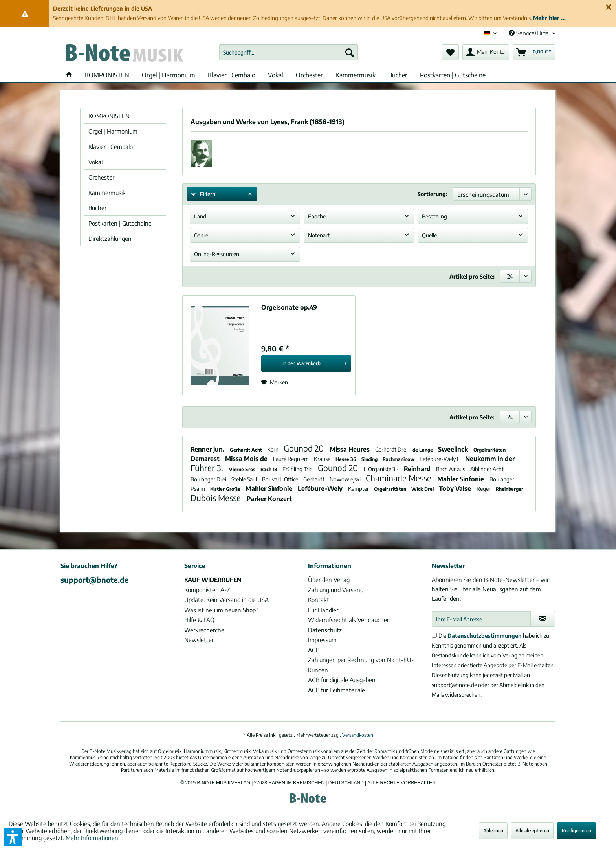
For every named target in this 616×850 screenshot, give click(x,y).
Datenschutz (325, 630)
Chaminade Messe (400, 478)
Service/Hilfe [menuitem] (529, 33)
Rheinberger (510, 489)
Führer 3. (208, 468)
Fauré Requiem (291, 459)
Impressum (322, 640)
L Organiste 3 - (382, 469)
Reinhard (418, 469)
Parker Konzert (269, 499)
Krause (323, 459)
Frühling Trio (298, 469)
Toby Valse (456, 488)
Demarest (206, 459)
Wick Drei (423, 489)
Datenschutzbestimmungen (485, 636)
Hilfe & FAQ (199, 620)
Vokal (95, 162)
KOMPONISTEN (109, 116)
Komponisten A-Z (207, 590)
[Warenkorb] (534, 52)
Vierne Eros (243, 469)
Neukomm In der (490, 459)
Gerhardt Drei (392, 449)
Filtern (203, 194)
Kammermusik (107, 193)
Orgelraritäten (489, 450)
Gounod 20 (305, 448)
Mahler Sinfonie (461, 479)
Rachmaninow (399, 459)
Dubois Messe (217, 498)
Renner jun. (208, 449)
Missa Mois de (247, 459)
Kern (273, 449)
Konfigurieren (577, 831)
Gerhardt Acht (247, 450)
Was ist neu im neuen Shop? (221, 610)
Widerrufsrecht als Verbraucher (348, 620)
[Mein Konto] (486, 52)
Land (200, 216)
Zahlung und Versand (336, 590)
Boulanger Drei (209, 479)
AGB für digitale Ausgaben (342, 680)
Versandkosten (358, 735)
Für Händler (323, 610)
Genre (201, 235)
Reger (484, 489)
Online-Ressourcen (217, 254)
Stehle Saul (245, 479)
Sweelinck (454, 449)
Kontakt (319, 600)
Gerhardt (314, 479)
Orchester (101, 177)
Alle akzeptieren (532, 831)
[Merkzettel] (450, 52)
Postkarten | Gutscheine (120, 223)
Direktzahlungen (110, 239)
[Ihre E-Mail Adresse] (481, 619)
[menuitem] (289, 52)
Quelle (429, 235)
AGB (314, 650)
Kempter (359, 489)
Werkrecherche (204, 630)
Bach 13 (269, 469)
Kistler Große (226, 489)
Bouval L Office (281, 479)
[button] (13, 837)
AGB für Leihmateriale (336, 690)
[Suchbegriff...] (289, 52)
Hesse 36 (346, 459)
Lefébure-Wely (321, 488)
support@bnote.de (95, 580)
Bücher (97, 208)
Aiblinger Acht (487, 469)
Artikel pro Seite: (472, 276)
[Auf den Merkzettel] (275, 382)
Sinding (370, 459)
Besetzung (434, 216)
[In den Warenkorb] (306, 363)
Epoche (317, 216)
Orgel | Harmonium (113, 131)
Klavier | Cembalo (111, 147)
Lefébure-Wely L (440, 459)
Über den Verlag (329, 580)
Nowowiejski (346, 479)
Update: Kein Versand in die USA (226, 600)
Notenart (319, 235)
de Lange (423, 450)
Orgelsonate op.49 (289, 307)
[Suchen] (350, 52)
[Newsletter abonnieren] (543, 619)
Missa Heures (350, 449)
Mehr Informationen (92, 838)
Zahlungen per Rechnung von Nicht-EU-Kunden (361, 665)
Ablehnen (493, 831)
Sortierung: (433, 194)
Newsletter (199, 640)
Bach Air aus (451, 469)
